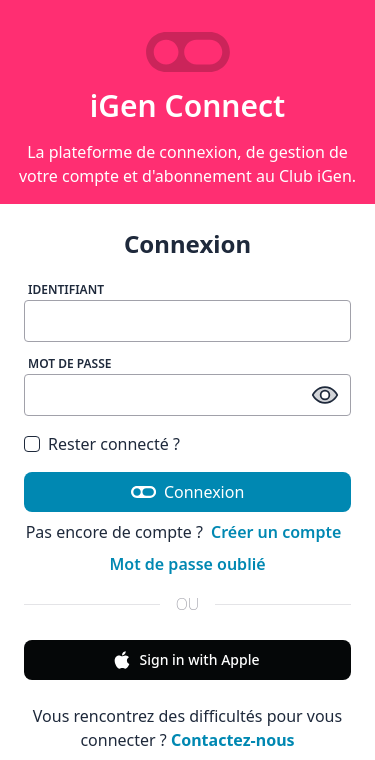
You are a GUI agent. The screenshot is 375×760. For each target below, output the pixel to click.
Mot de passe (70, 363)
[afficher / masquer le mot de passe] (325, 395)
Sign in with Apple (186, 660)
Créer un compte (276, 532)
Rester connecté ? (114, 444)
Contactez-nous (233, 740)
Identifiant (66, 289)
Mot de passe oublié (187, 564)
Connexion (188, 492)
